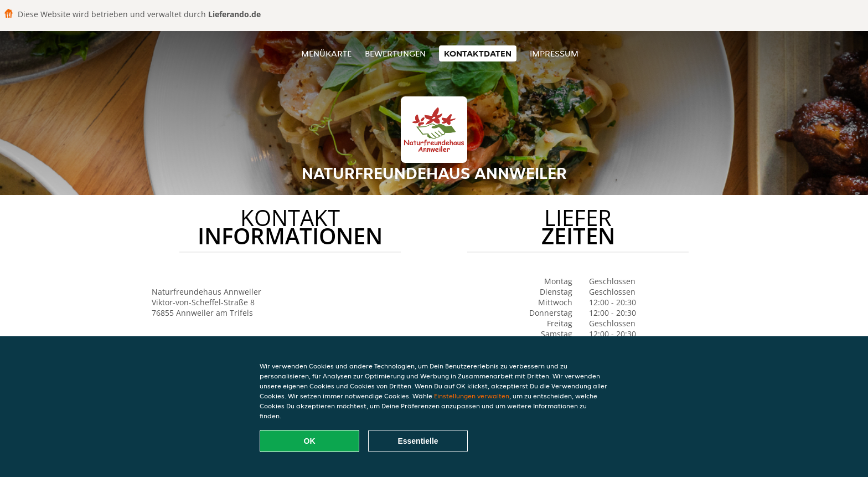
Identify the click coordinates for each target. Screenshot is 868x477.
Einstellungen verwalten (472, 396)
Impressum (554, 53)
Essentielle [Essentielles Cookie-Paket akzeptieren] (418, 441)
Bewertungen (395, 53)
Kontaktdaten (478, 53)
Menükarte (326, 53)
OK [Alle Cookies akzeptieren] (310, 441)
